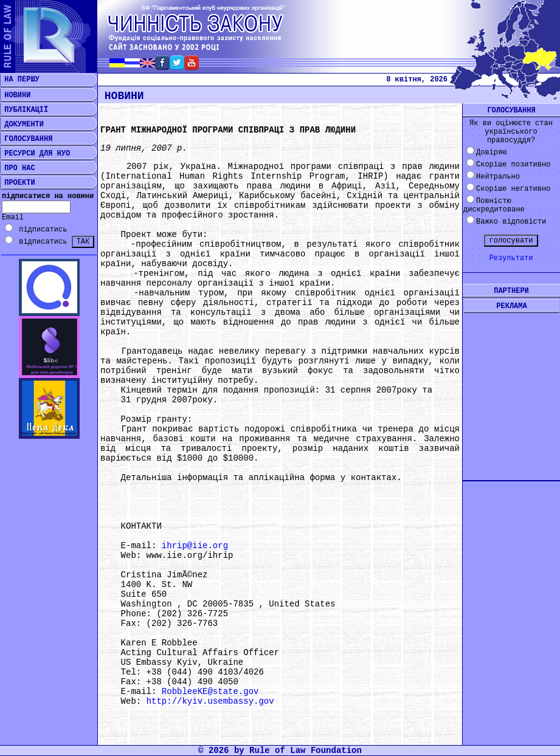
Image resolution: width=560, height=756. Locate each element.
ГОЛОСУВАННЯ (26, 139)
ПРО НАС (18, 168)
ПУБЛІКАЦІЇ (24, 110)
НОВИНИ (15, 95)
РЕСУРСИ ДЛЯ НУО (35, 154)
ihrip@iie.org (195, 546)
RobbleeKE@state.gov (210, 692)
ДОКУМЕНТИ (22, 125)
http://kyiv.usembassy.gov (210, 701)
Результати (511, 258)
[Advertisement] (511, 387)
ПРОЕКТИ (18, 183)
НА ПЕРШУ (20, 80)
